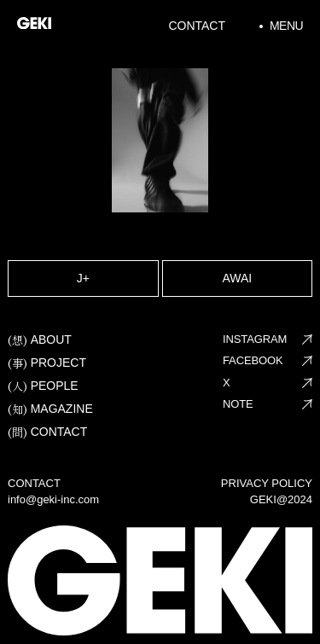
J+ (83, 278)
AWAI (237, 278)
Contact (197, 26)
